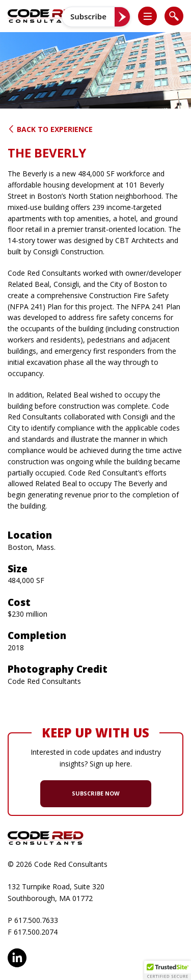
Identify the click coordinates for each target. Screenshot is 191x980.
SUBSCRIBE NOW (96, 793)
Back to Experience (50, 129)
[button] (152, 16)
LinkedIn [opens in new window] (17, 958)
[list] (147, 16)
